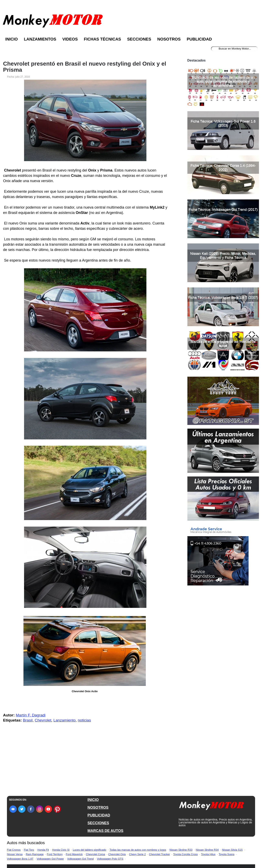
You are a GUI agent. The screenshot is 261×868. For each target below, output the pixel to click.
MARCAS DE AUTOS (105, 831)
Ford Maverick (74, 854)
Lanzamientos (40, 39)
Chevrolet (43, 720)
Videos (70, 39)
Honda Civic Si (61, 850)
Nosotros (169, 39)
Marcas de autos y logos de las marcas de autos (223, 403)
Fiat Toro (29, 850)
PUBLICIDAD (99, 815)
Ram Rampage (35, 854)
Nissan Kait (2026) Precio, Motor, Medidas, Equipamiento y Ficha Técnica (223, 315)
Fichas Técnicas (102, 39)
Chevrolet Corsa (95, 854)
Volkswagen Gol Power (50, 859)
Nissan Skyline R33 (181, 850)
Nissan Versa (15, 854)
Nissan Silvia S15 (232, 850)
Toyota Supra (227, 854)
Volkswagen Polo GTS (110, 859)
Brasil (28, 720)
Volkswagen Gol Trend (80, 859)
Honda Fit (43, 850)
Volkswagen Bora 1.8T (20, 859)
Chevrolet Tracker (160, 854)
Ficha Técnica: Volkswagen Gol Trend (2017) (223, 269)
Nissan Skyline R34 (207, 850)
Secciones (139, 39)
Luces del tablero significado (90, 850)
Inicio (12, 39)
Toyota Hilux (208, 854)
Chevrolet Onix (117, 854)
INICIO (93, 800)
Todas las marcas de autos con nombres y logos (138, 850)
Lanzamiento (65, 720)
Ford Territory (55, 854)
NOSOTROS (98, 807)
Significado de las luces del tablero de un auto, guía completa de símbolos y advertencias (223, 140)
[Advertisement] (223, 85)
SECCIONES (98, 823)
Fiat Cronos (14, 850)
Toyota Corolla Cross (185, 854)
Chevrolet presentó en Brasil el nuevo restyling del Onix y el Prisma (85, 67)
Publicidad (199, 39)
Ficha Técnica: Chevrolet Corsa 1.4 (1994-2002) (223, 227)
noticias (84, 720)
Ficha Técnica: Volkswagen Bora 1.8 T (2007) (223, 357)
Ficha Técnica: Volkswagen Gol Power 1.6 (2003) (223, 182)
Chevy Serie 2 (137, 854)
